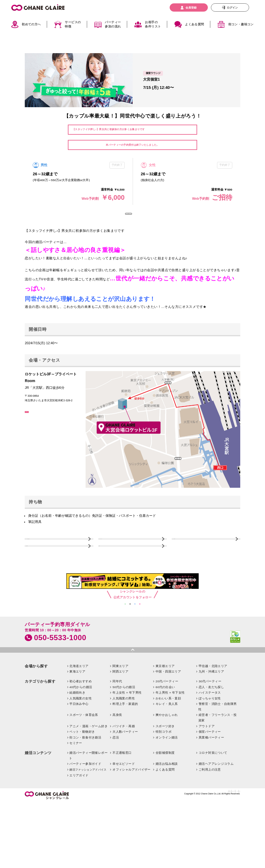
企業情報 (131, 840)
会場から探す (36, 713)
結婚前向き (77, 739)
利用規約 (234, 840)
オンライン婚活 (167, 784)
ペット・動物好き (82, 778)
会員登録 (191, 7)
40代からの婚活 (81, 733)
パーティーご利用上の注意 (50, 556)
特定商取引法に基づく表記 (177, 840)
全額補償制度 (165, 799)
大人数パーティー (125, 778)
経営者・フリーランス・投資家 (218, 764)
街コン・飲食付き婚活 (85, 784)
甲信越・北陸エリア (213, 712)
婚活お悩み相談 (167, 810)
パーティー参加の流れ (113, 24)
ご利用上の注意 (210, 816)
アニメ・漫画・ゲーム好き (88, 773)
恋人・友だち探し (211, 733)
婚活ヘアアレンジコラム (216, 810)
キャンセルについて (118, 556)
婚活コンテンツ (38, 800)
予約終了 (128, 219)
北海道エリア (79, 712)
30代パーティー (210, 728)
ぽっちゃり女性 (210, 745)
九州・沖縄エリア (211, 718)
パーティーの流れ (190, 556)
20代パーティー (167, 728)
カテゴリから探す (40, 728)
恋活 (116, 784)
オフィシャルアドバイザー (132, 816)
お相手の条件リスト (153, 24)
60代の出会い (165, 733)
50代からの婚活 (124, 733)
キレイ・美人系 (167, 751)
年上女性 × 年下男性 (127, 739)
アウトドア (207, 773)
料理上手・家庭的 (125, 751)
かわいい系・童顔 (168, 745)
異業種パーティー (211, 784)
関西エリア (120, 718)
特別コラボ (164, 778)
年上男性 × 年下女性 (170, 739)
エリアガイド (79, 822)
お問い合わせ (149, 840)
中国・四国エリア (168, 718)
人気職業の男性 (124, 745)
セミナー (76, 790)
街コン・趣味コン (241, 24)
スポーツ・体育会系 (84, 762)
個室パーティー (210, 778)
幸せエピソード (124, 810)
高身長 (117, 762)
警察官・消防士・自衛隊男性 (218, 753)
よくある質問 (194, 24)
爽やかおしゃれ (167, 762)
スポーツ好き (165, 773)
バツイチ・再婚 (124, 773)
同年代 (117, 728)
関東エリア (120, 712)
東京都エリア (165, 712)
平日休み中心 (79, 751)
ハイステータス (210, 739)
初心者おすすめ (81, 728)
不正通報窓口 (122, 799)
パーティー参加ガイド (85, 810)
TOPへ (109, 574)
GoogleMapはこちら (44, 428)
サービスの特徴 (73, 24)
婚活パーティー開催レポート (88, 802)
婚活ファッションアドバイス (88, 816)
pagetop (132, 695)
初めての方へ (31, 24)
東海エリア (77, 718)
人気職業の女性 (81, 745)
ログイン (232, 7)
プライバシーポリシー (212, 840)
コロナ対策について (213, 799)
